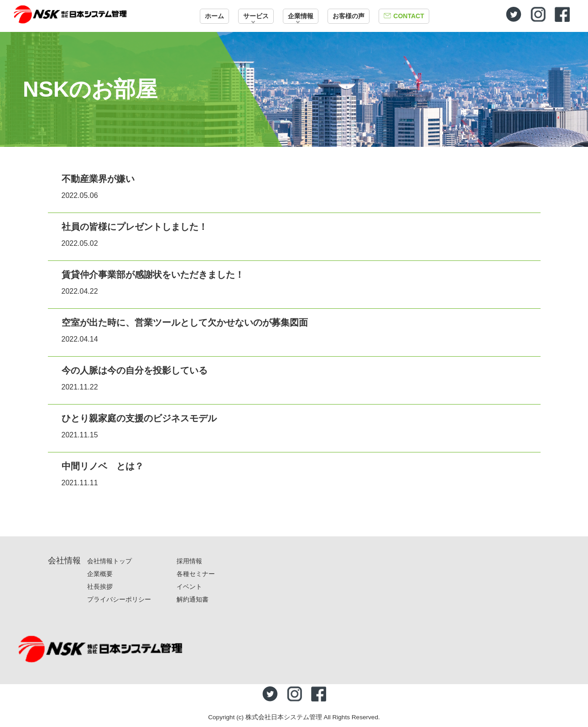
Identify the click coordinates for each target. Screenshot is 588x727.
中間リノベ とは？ (103, 466)
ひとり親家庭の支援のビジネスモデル (139, 418)
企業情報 (301, 16)
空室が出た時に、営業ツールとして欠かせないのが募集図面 (185, 322)
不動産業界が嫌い (98, 179)
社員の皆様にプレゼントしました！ (135, 227)
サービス (256, 16)
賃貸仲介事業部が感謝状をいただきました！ (153, 275)
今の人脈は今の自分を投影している (135, 370)
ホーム (214, 16)
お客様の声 (349, 16)
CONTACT (408, 16)
